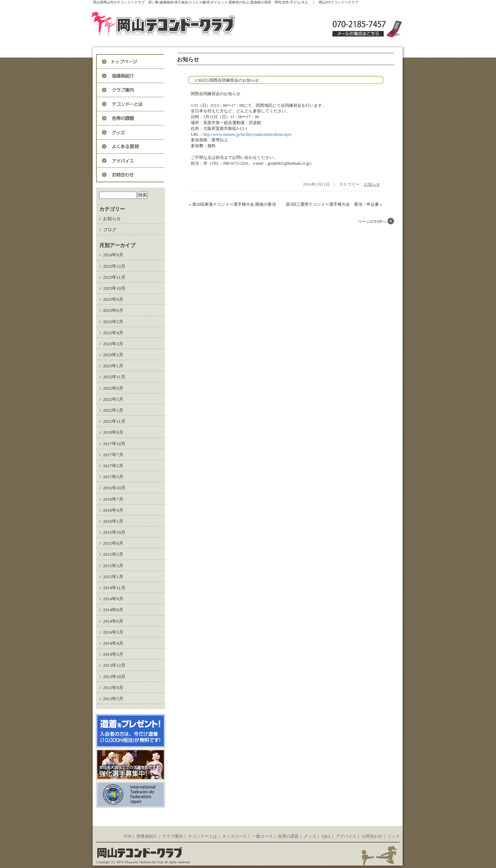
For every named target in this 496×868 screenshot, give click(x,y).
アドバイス (131, 161)
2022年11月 (114, 377)
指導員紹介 (131, 76)
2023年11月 (114, 277)
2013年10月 (114, 677)
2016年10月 (114, 488)
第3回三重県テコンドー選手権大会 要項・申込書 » (334, 204)
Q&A (131, 147)
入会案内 (131, 90)
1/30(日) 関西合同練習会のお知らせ (227, 80)
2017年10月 (114, 444)
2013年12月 (114, 665)
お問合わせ (131, 175)
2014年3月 (113, 654)
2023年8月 (113, 299)
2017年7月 (113, 455)
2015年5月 (113, 554)
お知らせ (112, 219)
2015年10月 (114, 532)
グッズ (131, 132)
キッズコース (235, 836)
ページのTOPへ (372, 222)
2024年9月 (113, 255)
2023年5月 (113, 322)
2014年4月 (113, 643)
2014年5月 (113, 632)
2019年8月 (113, 432)
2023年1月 (113, 366)
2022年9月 (113, 388)
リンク (394, 836)
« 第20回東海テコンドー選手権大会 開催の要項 (232, 204)
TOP (127, 836)
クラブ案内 (173, 836)
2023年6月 (113, 310)
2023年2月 (113, 355)
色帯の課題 (131, 118)
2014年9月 (113, 599)
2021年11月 (114, 421)
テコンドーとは (131, 104)
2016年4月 (113, 510)
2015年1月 (113, 577)
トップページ (131, 62)
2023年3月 (113, 344)
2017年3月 (113, 477)
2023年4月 (113, 333)
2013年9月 (113, 688)
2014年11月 (114, 588)
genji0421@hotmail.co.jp (289, 163)
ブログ (110, 230)
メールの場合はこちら (358, 34)
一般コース (262, 836)
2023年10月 (114, 288)
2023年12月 (114, 266)
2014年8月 (113, 610)
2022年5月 (113, 399)
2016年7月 (113, 499)
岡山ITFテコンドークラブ (178, 25)
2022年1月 (113, 410)
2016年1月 (113, 521)
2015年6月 (113, 543)
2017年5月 (113, 466)
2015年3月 (113, 566)
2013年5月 (113, 699)
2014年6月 (113, 621)
